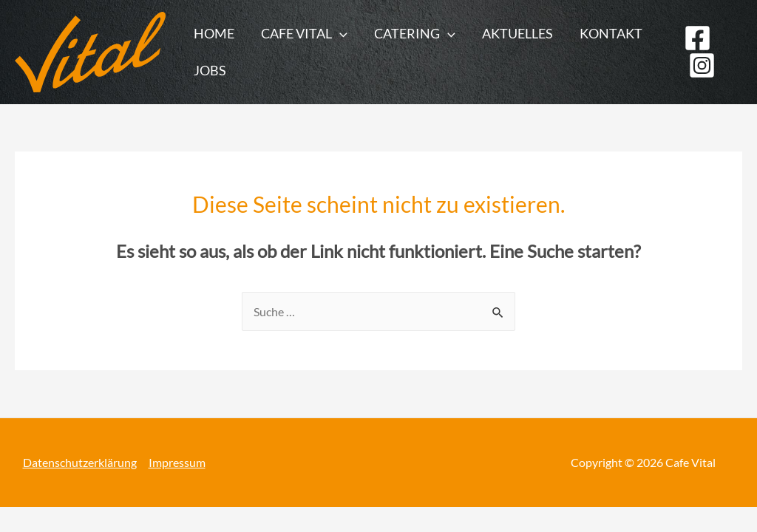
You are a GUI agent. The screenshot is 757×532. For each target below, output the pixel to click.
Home (214, 33)
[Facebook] (697, 38)
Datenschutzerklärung (80, 462)
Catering (415, 33)
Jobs (210, 70)
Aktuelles (517, 33)
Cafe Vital (304, 33)
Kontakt (611, 33)
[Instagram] (702, 65)
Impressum (177, 462)
